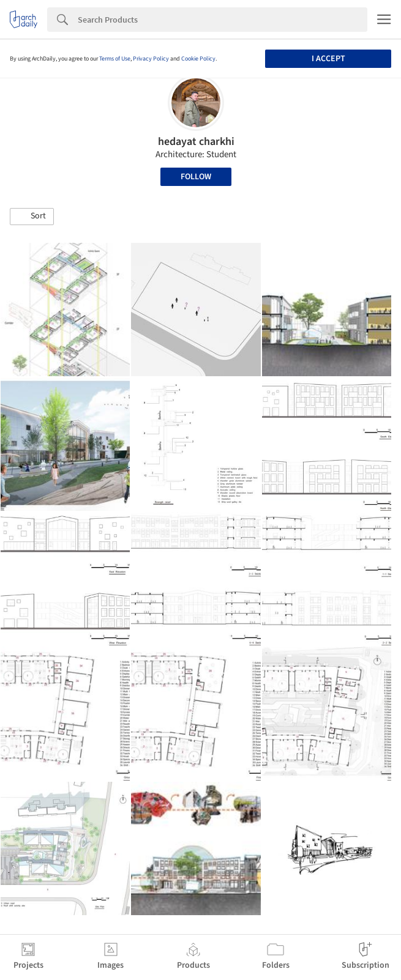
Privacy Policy (151, 59)
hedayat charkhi (196, 142)
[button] (32, 217)
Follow (196, 177)
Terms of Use (115, 59)
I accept (328, 59)
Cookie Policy (198, 59)
